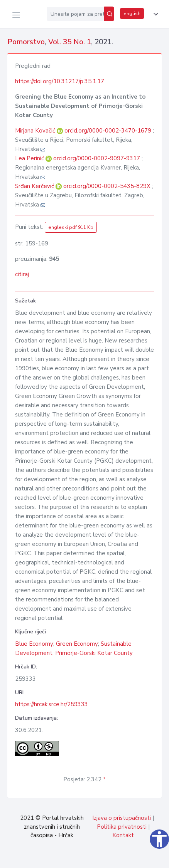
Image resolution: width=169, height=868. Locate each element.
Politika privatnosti (122, 827)
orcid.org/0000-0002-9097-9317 (97, 158)
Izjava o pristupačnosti (122, 818)
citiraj (22, 274)
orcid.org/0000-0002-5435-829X (107, 186)
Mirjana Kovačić (36, 131)
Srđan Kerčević (35, 186)
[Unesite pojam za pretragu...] (75, 14)
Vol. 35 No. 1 (70, 42)
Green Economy (77, 644)
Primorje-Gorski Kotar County (94, 653)
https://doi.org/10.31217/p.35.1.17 (60, 81)
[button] (154, 14)
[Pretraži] (109, 14)
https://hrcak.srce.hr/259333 (52, 704)
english (132, 13)
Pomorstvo (26, 42)
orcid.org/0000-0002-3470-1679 (108, 131)
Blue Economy (34, 644)
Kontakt (123, 835)
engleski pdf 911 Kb (71, 227)
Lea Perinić (30, 158)
